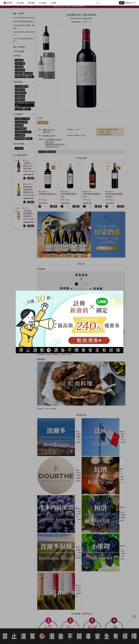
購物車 (129, 3)
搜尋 (122, 3)
